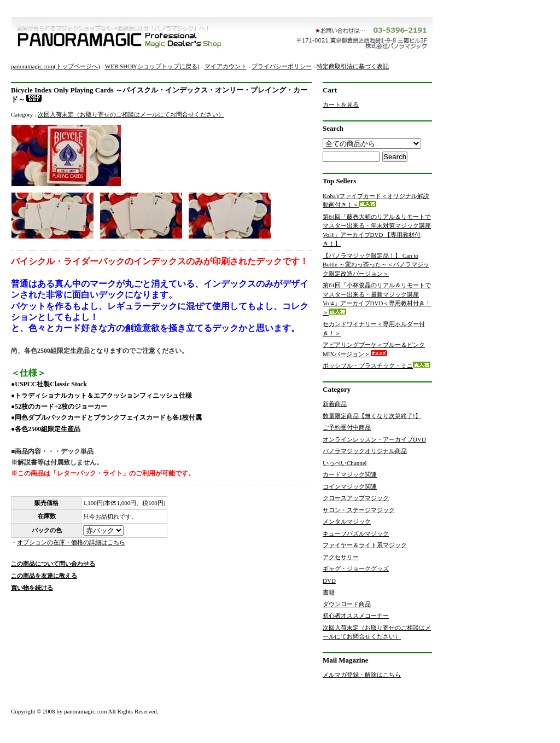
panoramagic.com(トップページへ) (56, 66)
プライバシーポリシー (282, 66)
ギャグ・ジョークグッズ (356, 568)
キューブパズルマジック (356, 533)
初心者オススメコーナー (356, 616)
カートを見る (341, 105)
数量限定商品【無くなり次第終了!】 (372, 416)
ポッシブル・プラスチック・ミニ (377, 365)
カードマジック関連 (350, 474)
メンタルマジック (347, 521)
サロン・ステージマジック (359, 510)
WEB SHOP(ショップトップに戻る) (152, 66)
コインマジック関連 (350, 486)
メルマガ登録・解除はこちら (362, 675)
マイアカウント (226, 66)
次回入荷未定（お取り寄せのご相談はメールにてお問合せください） (131, 114)
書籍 (329, 592)
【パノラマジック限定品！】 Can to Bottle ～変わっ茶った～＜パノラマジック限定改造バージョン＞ (376, 265)
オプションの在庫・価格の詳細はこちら (71, 542)
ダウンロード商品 (347, 604)
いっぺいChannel (345, 463)
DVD (329, 581)
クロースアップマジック (356, 498)
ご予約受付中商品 (347, 427)
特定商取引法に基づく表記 (353, 66)
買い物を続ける (32, 588)
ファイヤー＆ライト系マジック (365, 545)
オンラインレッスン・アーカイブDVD (374, 439)
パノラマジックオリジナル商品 (365, 451)
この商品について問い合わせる (53, 564)
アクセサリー (341, 557)
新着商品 (335, 404)
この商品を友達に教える (44, 576)
